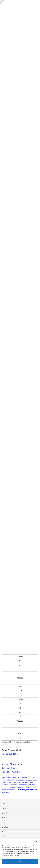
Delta (3, 818)
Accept (20, 862)
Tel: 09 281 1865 (10, 754)
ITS (3, 832)
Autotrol (4, 813)
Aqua (3, 803)
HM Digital (5, 827)
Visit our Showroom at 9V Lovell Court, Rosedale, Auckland (12, 768)
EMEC (4, 822)
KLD (3, 836)
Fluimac (4, 808)
